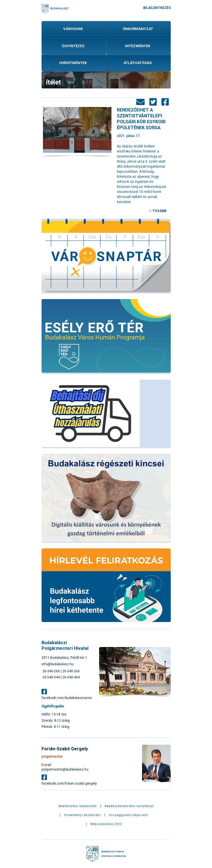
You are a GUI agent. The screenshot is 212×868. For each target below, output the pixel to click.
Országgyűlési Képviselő (129, 815)
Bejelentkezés (157, 8)
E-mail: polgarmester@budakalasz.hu (65, 767)
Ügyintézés (73, 46)
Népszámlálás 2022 (106, 824)
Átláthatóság (138, 63)
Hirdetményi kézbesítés (82, 815)
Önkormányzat (138, 29)
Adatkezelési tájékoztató (77, 806)
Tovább (159, 211)
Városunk (73, 29)
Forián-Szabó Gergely (65, 749)
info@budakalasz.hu (58, 664)
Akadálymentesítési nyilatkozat (129, 806)
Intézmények (138, 46)
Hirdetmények (73, 63)
